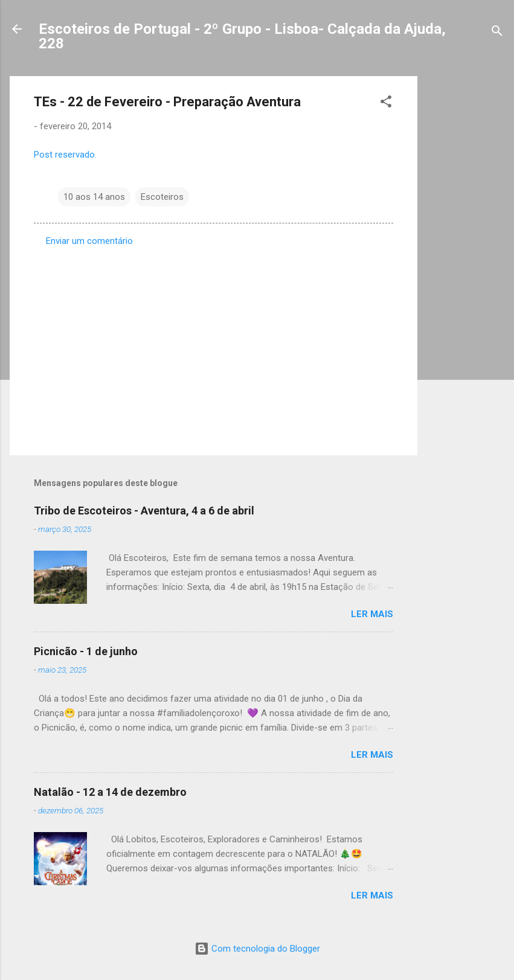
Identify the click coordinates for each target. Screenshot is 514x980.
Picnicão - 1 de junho (86, 651)
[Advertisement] (466, 257)
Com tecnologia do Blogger (257, 949)
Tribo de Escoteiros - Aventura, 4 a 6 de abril (144, 511)
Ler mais (372, 614)
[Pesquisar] (497, 33)
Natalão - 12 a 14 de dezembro (110, 792)
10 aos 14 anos (94, 197)
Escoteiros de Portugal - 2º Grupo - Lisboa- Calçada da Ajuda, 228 (242, 36)
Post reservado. (65, 155)
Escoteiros (162, 197)
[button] (386, 104)
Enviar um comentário (89, 241)
